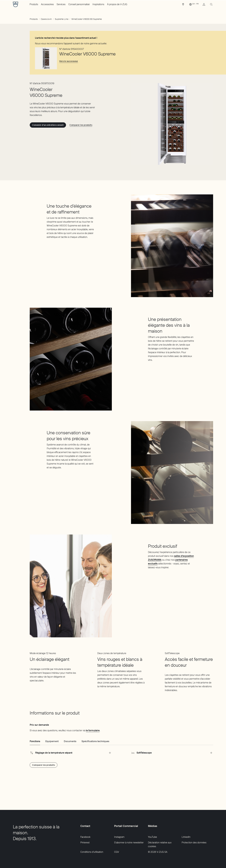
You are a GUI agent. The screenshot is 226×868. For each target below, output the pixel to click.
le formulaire (93, 730)
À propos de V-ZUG (117, 4)
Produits (34, 4)
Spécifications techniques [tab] (95, 741)
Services (61, 4)
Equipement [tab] (52, 741)
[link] (183, 5)
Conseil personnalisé (79, 4)
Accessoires (47, 4)
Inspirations (98, 4)
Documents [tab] (70, 741)
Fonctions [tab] (35, 741)
